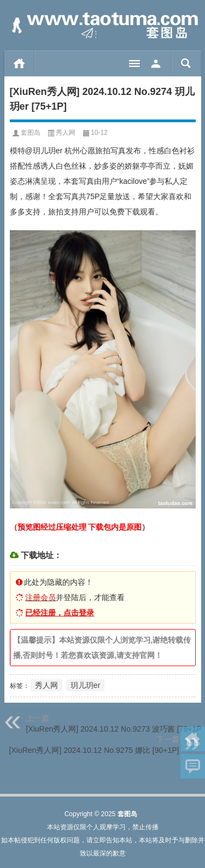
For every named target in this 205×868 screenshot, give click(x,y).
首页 (19, 63)
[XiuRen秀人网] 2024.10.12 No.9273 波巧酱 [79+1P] (115, 729)
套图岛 (31, 133)
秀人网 (66, 133)
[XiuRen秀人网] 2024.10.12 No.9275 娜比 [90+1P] (94, 750)
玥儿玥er (85, 685)
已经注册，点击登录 (60, 613)
